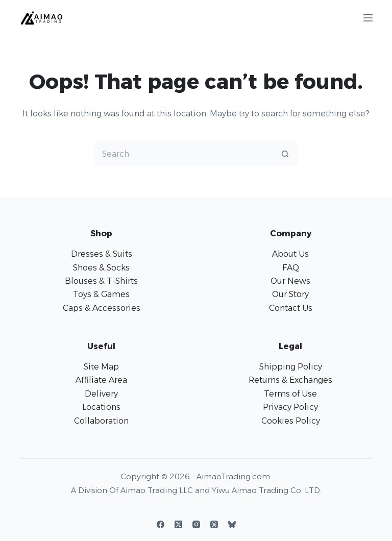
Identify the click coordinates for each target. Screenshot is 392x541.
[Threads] (214, 524)
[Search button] (285, 154)
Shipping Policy (291, 367)
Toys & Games (101, 294)
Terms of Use (290, 394)
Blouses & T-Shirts (101, 281)
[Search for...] (183, 154)
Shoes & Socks (101, 268)
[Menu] (368, 18)
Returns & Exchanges (290, 380)
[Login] (311, 18)
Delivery (101, 394)
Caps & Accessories (102, 308)
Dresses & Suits (102, 254)
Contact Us (291, 308)
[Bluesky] (232, 524)
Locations (101, 407)
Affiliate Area (101, 380)
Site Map (101, 367)
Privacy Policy (290, 407)
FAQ (291, 268)
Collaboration (101, 421)
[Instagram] (196, 524)
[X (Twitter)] (178, 524)
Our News (290, 281)
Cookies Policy (291, 421)
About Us (290, 254)
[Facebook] (161, 524)
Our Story (290, 294)
